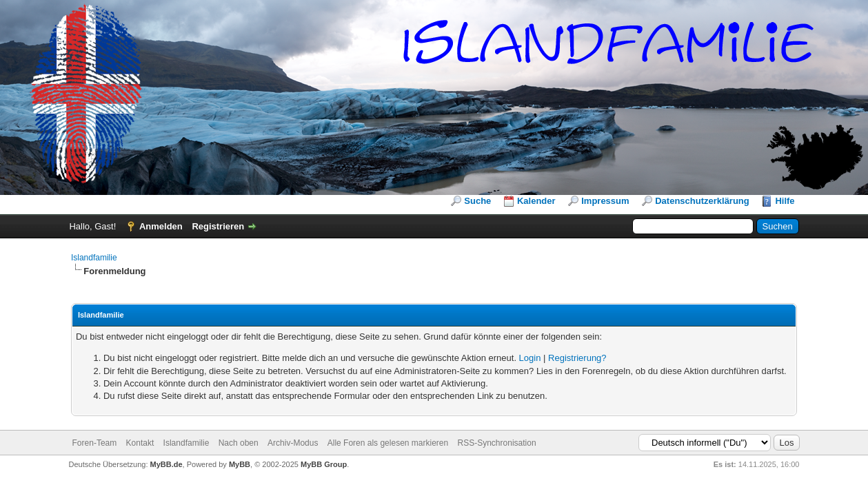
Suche (477, 201)
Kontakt (140, 443)
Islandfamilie (94, 258)
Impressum (605, 201)
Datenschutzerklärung (702, 201)
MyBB (240, 464)
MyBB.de (166, 464)
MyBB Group (324, 464)
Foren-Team (95, 443)
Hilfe (785, 201)
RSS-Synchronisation (497, 443)
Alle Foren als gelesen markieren (388, 443)
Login (530, 358)
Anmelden (161, 226)
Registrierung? (577, 358)
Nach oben (239, 443)
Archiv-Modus (293, 443)
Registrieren (218, 226)
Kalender (536, 201)
